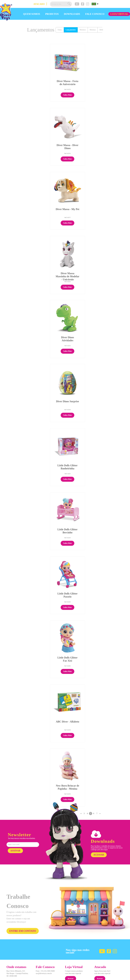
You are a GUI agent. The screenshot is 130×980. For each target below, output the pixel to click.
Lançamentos (71, 30)
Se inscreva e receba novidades (22, 826)
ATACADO (39, 4)
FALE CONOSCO (95, 14)
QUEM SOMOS (32, 14)
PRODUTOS (52, 14)
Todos (60, 30)
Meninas (93, 30)
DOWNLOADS (72, 14)
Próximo (100, 801)
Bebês (102, 30)
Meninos (83, 30)
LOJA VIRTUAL (119, 14)
